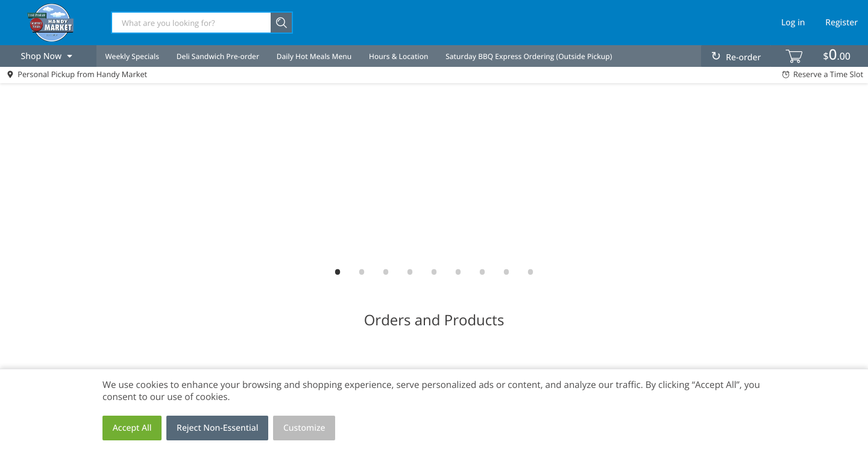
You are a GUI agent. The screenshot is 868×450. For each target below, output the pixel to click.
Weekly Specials (132, 56)
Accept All (132, 428)
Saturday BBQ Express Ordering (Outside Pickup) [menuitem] (529, 56)
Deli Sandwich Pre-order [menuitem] (218, 56)
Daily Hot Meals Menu (314, 56)
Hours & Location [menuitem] (398, 56)
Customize (304, 428)
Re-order (743, 58)
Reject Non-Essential (217, 428)
